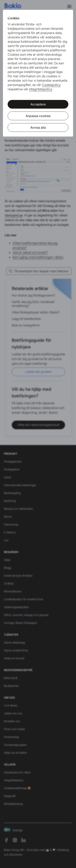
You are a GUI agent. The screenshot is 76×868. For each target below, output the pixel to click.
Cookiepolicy (51, 85)
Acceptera (38, 104)
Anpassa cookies (38, 116)
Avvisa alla (38, 127)
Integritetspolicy (41, 89)
